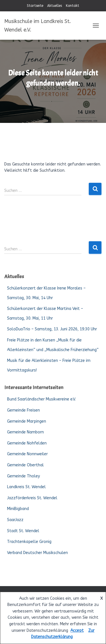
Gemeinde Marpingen (27, 421)
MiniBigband (18, 509)
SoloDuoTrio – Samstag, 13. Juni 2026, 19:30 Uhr (52, 329)
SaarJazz (15, 520)
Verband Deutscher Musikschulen (37, 553)
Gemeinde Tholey (23, 476)
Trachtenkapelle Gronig (29, 542)
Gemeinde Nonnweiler (27, 454)
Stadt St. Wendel (23, 531)
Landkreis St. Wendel (26, 487)
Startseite (35, 6)
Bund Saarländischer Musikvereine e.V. (41, 399)
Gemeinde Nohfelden (27, 443)
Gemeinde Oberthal (25, 465)
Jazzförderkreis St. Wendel (32, 498)
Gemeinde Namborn (25, 432)
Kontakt (73, 6)
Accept (77, 631)
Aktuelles (55, 6)
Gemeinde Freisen (23, 410)
